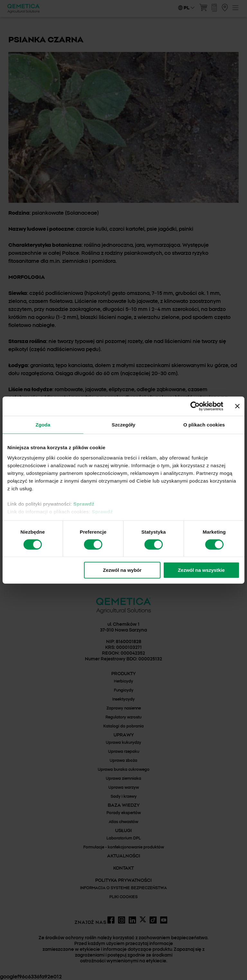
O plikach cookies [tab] (204, 425)
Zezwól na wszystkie (201, 570)
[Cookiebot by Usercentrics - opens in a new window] (195, 406)
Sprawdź (84, 504)
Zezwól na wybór (122, 570)
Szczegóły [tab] (123, 425)
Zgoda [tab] (43, 425)
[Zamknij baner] (237, 406)
